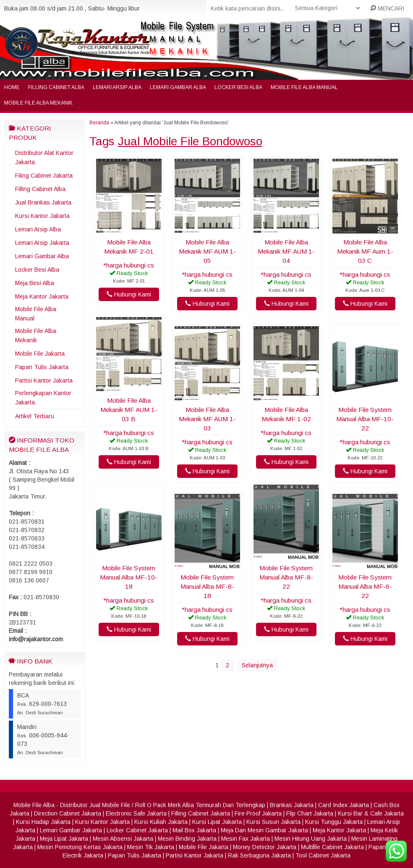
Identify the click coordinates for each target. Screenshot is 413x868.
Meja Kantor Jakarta (42, 296)
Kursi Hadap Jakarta (43, 822)
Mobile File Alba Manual (304, 87)
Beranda (99, 123)
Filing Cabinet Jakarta (44, 176)
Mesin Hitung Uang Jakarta (311, 839)
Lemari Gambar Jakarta (71, 830)
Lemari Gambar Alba (178, 87)
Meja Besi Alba (35, 283)
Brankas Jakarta (292, 805)
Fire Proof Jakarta (258, 813)
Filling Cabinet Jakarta (201, 813)
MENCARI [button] (387, 8)
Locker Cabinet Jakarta (137, 830)
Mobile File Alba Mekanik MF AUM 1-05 (207, 251)
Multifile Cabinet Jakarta (332, 847)
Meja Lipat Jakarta (64, 839)
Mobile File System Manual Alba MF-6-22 (365, 586)
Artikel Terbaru (35, 416)
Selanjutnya (257, 665)
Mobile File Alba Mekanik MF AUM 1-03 (207, 419)
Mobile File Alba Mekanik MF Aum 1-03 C (365, 251)
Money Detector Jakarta (265, 847)
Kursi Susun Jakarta (273, 822)
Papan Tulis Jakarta (42, 367)
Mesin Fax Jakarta (246, 839)
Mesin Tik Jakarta (151, 847)
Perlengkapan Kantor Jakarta (43, 398)
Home (12, 87)
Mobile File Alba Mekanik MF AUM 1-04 (286, 251)
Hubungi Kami (129, 294)
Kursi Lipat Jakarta (217, 822)
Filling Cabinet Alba (56, 87)
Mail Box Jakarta (194, 830)
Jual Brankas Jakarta (43, 202)
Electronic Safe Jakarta (136, 813)
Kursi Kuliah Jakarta (161, 822)
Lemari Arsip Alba (117, 87)
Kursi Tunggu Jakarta (334, 822)
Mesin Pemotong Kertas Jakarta (80, 847)
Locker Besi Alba (238, 87)
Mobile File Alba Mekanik (38, 103)
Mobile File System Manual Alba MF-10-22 (365, 419)
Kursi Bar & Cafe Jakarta (371, 813)
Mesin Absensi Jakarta (123, 839)
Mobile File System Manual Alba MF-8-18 (207, 586)
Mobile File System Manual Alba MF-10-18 (129, 577)
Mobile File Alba (34, 805)
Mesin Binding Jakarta (187, 839)
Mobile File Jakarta (40, 354)
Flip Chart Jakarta (310, 813)
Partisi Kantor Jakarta (44, 380)
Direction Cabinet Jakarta (68, 813)
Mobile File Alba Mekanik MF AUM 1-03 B (129, 410)
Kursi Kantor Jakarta (42, 216)
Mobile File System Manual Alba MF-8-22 (286, 577)
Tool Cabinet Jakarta (323, 855)
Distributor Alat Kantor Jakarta (44, 157)
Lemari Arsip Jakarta (42, 243)
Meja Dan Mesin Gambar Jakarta (264, 830)
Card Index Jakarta (344, 805)
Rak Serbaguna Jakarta (259, 855)
